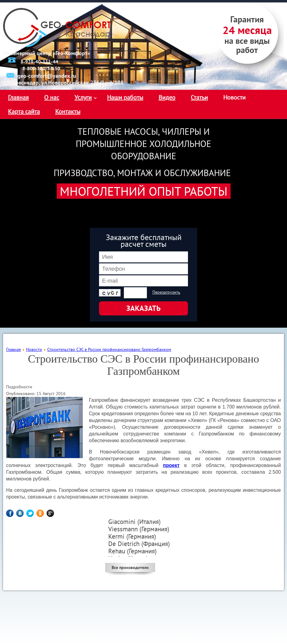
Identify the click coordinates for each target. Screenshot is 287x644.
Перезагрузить (166, 292)
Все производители (130, 567)
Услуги (83, 97)
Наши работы (125, 97)
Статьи (199, 97)
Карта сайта (24, 111)
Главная (18, 97)
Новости (234, 97)
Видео (167, 97)
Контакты (68, 111)
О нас (52, 97)
